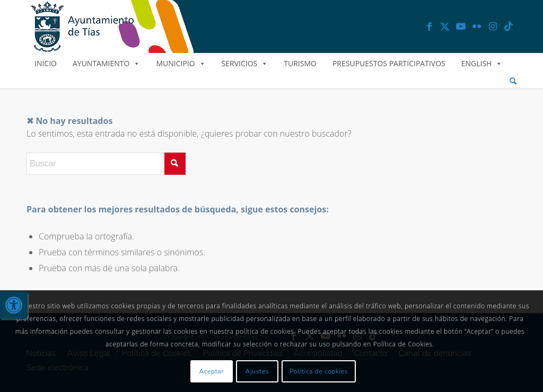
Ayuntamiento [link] (106, 63)
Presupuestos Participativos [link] (389, 63)
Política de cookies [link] (319, 371)
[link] (14, 305)
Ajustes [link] (257, 371)
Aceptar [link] (212, 371)
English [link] (482, 63)
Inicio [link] (46, 63)
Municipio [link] (181, 63)
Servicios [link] (245, 63)
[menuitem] (513, 81)
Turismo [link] (300, 63)
